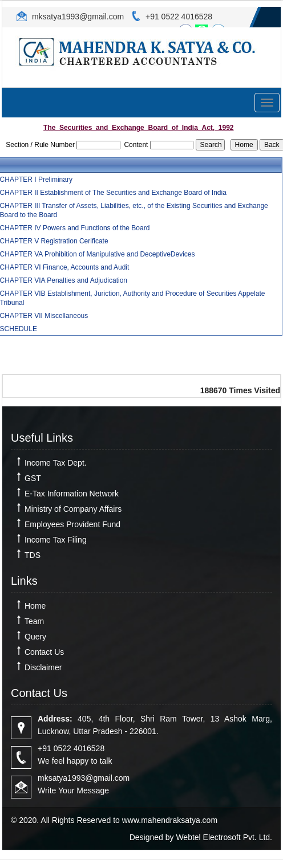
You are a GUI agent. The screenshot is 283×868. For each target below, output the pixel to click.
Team (34, 621)
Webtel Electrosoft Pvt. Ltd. (224, 837)
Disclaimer (43, 667)
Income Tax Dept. (56, 463)
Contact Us (44, 652)
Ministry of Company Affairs (73, 509)
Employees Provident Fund (72, 524)
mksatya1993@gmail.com (77, 17)
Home (35, 606)
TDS (33, 555)
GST (33, 478)
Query (35, 637)
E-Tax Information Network (72, 494)
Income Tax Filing (56, 540)
